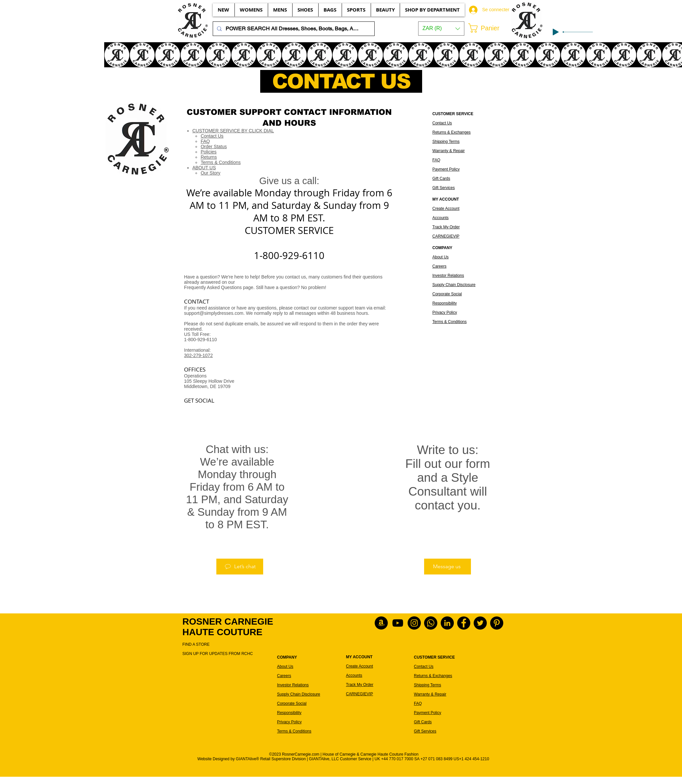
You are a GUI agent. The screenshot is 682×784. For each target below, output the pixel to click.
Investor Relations (448, 276)
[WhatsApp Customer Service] (431, 623)
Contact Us (212, 136)
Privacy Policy (445, 312)
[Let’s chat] (240, 567)
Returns (209, 157)
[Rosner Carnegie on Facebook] (464, 623)
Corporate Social (447, 294)
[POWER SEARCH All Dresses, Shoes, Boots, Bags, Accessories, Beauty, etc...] (293, 29)
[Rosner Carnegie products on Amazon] (381, 623)
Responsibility (445, 303)
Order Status (214, 147)
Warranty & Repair (449, 151)
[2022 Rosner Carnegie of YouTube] (398, 623)
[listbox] (441, 29)
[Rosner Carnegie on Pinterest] (497, 623)
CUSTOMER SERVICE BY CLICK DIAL (233, 131)
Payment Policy (446, 169)
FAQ (205, 141)
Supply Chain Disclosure (454, 285)
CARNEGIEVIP (446, 236)
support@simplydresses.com (214, 313)
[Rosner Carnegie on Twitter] (480, 623)
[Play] (556, 32)
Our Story (210, 173)
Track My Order (446, 227)
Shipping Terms (446, 142)
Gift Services (444, 188)
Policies (208, 152)
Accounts (440, 218)
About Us (440, 257)
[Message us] (448, 567)
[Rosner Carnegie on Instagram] (414, 623)
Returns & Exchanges (451, 132)
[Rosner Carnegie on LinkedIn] (447, 623)
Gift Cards (441, 179)
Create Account (446, 209)
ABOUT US (204, 168)
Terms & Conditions (220, 162)
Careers (439, 266)
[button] (441, 29)
